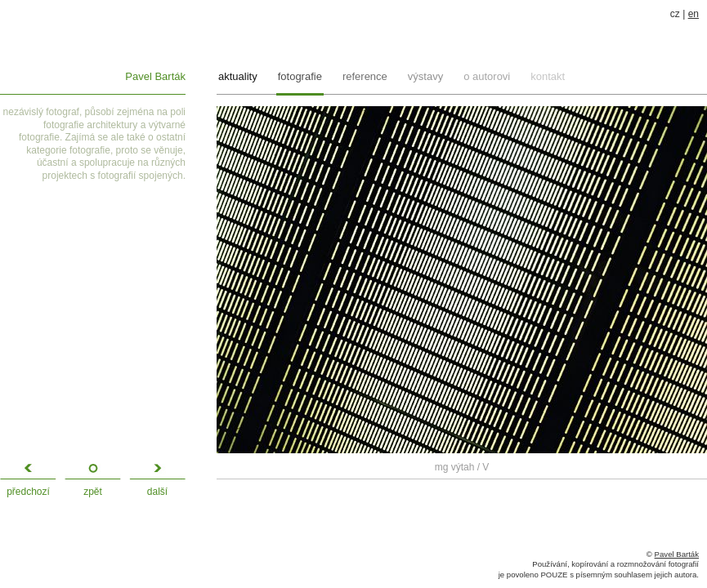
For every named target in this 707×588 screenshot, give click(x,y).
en (694, 14)
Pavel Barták (155, 76)
